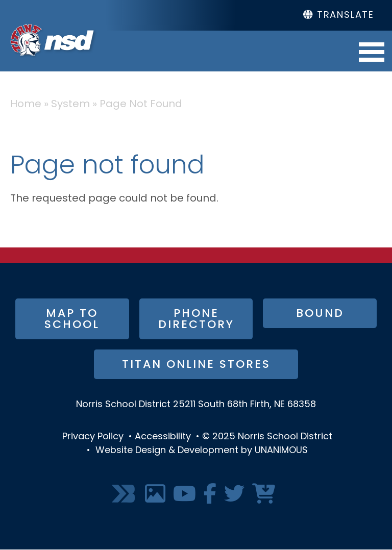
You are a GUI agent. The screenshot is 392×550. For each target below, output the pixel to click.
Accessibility (163, 437)
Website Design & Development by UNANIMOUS (202, 451)
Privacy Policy (93, 437)
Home (26, 105)
